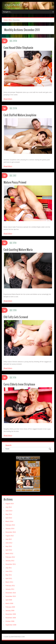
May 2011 (9, 575)
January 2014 (10, 529)
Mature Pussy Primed (15, 182)
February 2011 (10, 586)
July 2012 (9, 539)
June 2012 (9, 543)
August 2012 (10, 536)
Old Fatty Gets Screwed (16, 317)
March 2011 (9, 582)
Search (8, 445)
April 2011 (9, 579)
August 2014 (10, 504)
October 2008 (10, 621)
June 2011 (9, 571)
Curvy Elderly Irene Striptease (19, 384)
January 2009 (10, 611)
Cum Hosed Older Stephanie (18, 48)
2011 (10, 20)
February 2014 (10, 525)
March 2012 (9, 554)
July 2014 (9, 507)
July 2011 (9, 568)
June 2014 (9, 511)
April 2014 (9, 518)
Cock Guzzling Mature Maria (18, 250)
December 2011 (11, 564)
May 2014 (9, 514)
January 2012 (10, 561)
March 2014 (9, 521)
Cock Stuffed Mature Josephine (20, 115)
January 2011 (10, 589)
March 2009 (9, 603)
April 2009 (9, 600)
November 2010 (11, 596)
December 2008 (11, 614)
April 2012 (9, 550)
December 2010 (11, 593)
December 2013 (11, 532)
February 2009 (10, 607)
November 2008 (11, 618)
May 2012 (9, 546)
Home (6, 20)
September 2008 (11, 625)
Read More (8, 99)
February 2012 (10, 557)
